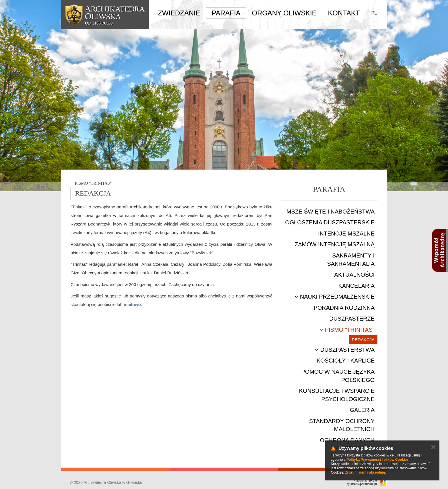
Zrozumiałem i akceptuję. (366, 472)
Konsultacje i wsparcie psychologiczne (337, 395)
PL (374, 13)
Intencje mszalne (346, 234)
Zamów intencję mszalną (335, 244)
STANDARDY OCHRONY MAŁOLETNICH (342, 425)
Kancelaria (356, 286)
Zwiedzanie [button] (179, 13)
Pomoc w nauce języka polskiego (338, 376)
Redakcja (363, 340)
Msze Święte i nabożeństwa (331, 212)
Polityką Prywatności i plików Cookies (378, 460)
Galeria (362, 410)
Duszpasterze (352, 319)
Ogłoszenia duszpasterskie (330, 222)
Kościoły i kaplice (346, 361)
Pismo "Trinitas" (347, 330)
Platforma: (365, 481)
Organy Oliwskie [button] (284, 13)
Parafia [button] (226, 13)
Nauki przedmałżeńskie (335, 297)
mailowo (132, 304)
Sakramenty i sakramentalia (351, 260)
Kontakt (344, 13)
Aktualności (354, 275)
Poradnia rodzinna (344, 308)
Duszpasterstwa (345, 350)
